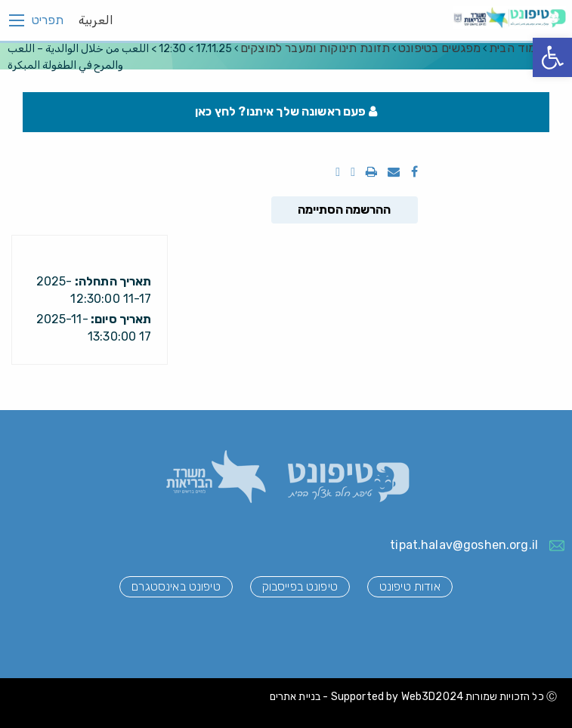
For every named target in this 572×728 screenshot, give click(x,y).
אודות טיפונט (410, 586)
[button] (552, 57)
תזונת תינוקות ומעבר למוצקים (315, 48)
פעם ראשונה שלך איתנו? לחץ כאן (286, 111)
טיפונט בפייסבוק (300, 586)
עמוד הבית (516, 48)
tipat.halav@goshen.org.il (464, 545)
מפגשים (439, 48)
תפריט (48, 20)
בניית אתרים (295, 697)
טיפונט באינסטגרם (176, 586)
